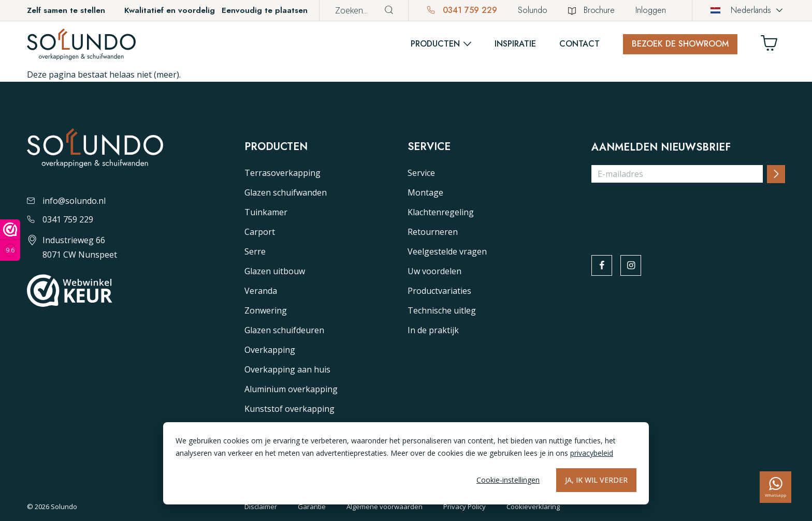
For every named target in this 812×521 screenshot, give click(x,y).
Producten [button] (435, 44)
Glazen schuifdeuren (284, 330)
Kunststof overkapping (289, 409)
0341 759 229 (462, 10)
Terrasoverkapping (282, 173)
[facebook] (602, 266)
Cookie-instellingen (508, 480)
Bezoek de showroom (680, 44)
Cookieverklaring (533, 507)
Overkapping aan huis (287, 369)
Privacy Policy (465, 507)
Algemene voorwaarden (385, 507)
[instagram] (632, 266)
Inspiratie (515, 44)
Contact (579, 44)
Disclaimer (261, 507)
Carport (260, 232)
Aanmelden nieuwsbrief (661, 147)
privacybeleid (592, 453)
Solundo (533, 10)
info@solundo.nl (66, 201)
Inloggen (651, 10)
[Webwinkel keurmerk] (10, 240)
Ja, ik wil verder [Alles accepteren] (596, 480)
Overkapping (270, 350)
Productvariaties (439, 291)
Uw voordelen (434, 271)
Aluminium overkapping (291, 389)
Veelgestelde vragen (447, 251)
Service (421, 173)
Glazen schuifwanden (286, 192)
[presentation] (670, 212)
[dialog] (406, 463)
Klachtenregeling (441, 212)
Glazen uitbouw (275, 271)
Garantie (312, 507)
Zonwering (266, 310)
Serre (255, 251)
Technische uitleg (442, 310)
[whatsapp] (775, 487)
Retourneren (433, 232)
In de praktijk (433, 330)
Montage (425, 192)
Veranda (261, 291)
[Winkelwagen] (773, 46)
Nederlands (741, 10)
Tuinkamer (266, 212)
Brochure (591, 10)
